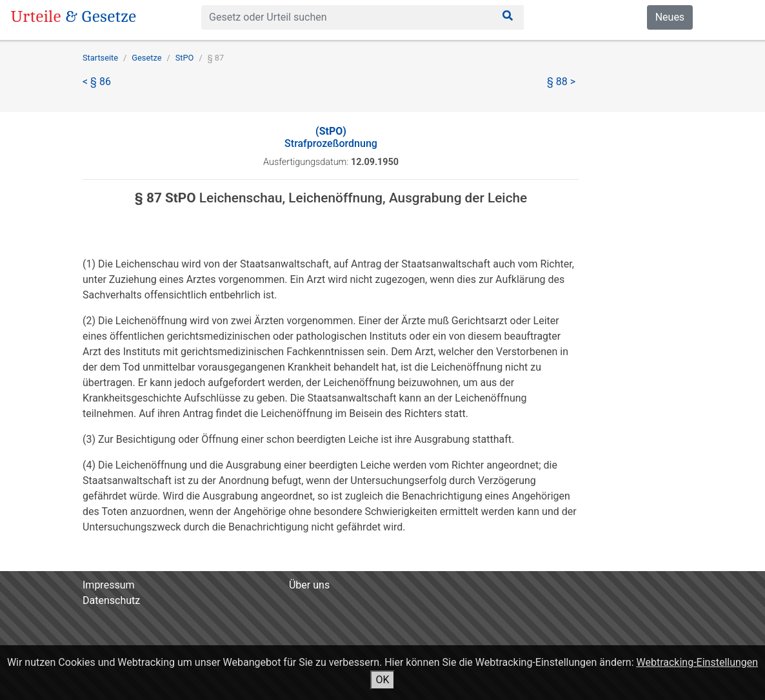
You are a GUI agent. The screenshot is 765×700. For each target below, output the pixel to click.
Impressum (109, 585)
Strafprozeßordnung (331, 137)
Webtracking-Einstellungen (698, 662)
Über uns (309, 585)
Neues (670, 17)
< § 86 (97, 82)
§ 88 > (561, 82)
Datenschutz (111, 600)
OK (382, 680)
